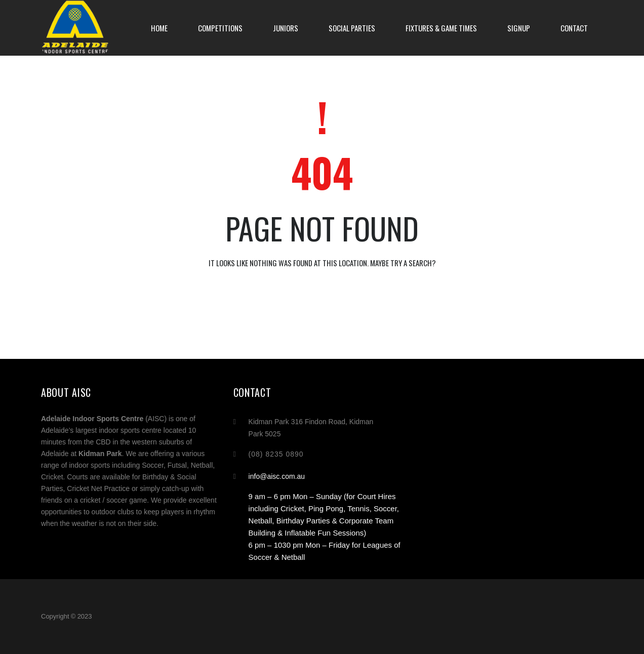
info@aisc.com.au (277, 476)
